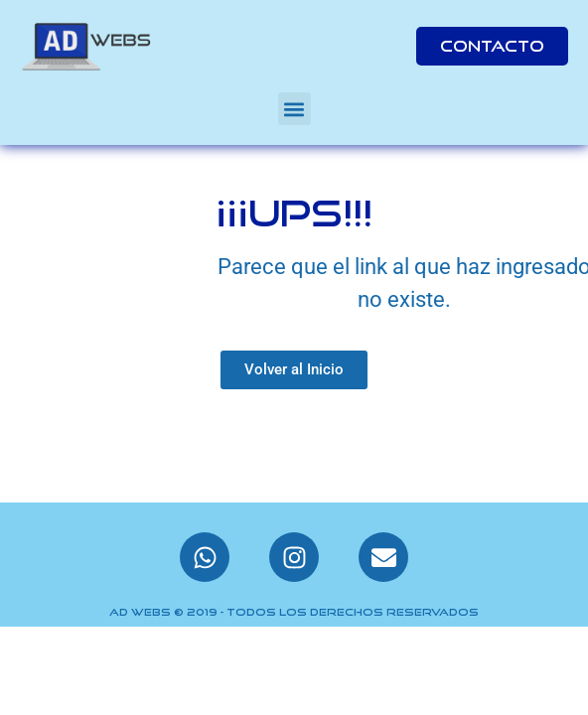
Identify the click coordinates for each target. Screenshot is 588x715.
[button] (294, 109)
